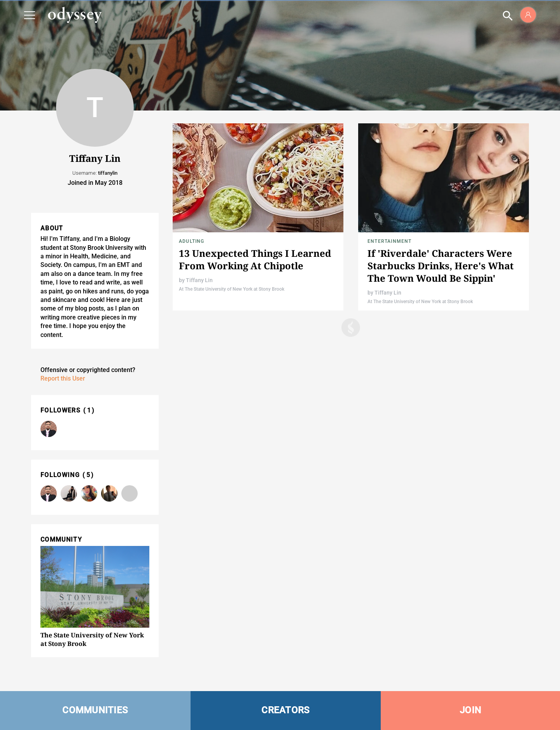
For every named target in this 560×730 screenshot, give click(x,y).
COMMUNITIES (95, 710)
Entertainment (390, 241)
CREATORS (285, 710)
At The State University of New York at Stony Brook (232, 289)
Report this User (63, 378)
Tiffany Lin (199, 280)
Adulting (192, 241)
